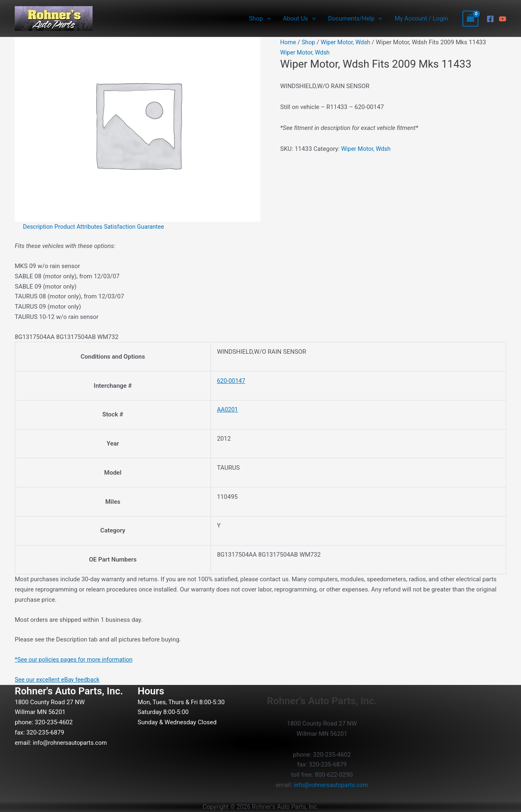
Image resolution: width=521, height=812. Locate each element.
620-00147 (232, 381)
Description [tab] (39, 227)
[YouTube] (503, 19)
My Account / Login (421, 18)
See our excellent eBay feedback (59, 680)
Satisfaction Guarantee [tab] (138, 227)
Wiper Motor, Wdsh (348, 42)
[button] (267, 18)
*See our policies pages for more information (76, 660)
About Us (299, 18)
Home (288, 42)
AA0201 (228, 409)
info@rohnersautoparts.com (71, 742)
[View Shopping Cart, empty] (471, 19)
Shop (260, 18)
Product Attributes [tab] (81, 227)
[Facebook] (490, 19)
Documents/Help (355, 18)
